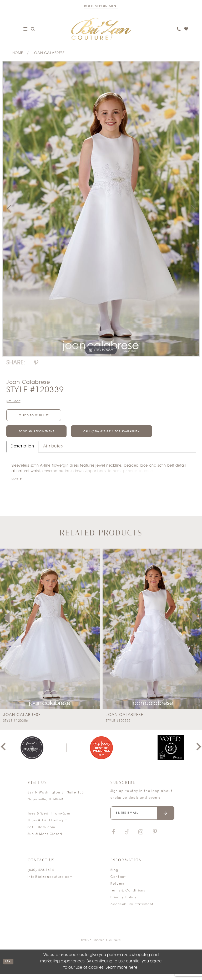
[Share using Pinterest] (36, 363)
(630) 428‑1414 (41, 876)
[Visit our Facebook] (113, 838)
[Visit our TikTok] (127, 838)
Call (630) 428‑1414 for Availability (130, 437)
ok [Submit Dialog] (9, 968)
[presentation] (50, 635)
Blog (114, 876)
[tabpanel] (101, 209)
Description (22, 453)
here (133, 974)
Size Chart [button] (15, 402)
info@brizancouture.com (50, 883)
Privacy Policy (123, 904)
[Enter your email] (142, 819)
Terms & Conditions (128, 897)
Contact (118, 883)
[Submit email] (166, 819)
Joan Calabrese (49, 53)
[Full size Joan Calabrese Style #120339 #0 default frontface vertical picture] (101, 209)
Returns (117, 890)
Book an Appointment (41, 437)
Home (18, 53)
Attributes (53, 453)
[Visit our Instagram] (141, 838)
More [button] (16, 485)
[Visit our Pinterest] (155, 838)
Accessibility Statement (132, 911)
